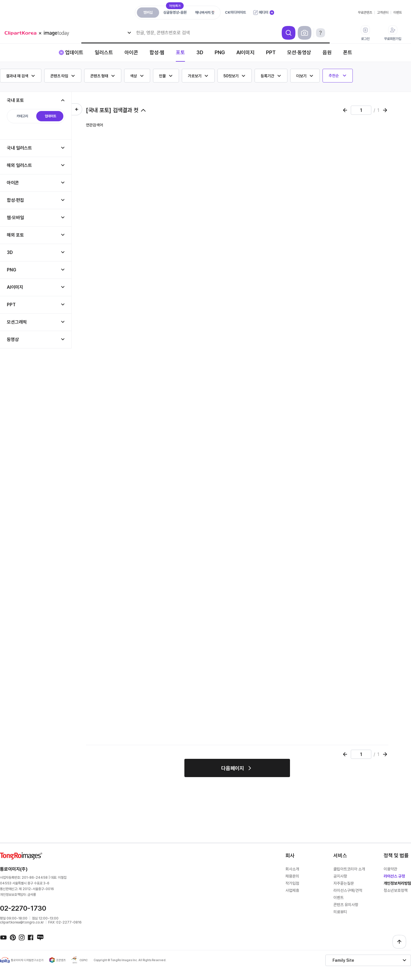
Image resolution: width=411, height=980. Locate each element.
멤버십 (148, 12)
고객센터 (383, 13)
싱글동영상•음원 (175, 11)
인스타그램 (22, 937)
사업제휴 (292, 890)
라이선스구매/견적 (348, 890)
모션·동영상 (299, 52)
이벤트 (398, 13)
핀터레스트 (13, 937)
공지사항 (340, 876)
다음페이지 (233, 768)
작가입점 (292, 883)
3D (200, 52)
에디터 (264, 12)
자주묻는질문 (344, 883)
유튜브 (3, 937)
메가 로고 (39, 33)
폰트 (348, 52)
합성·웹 (157, 52)
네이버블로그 (40, 937)
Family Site (343, 960)
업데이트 (74, 52)
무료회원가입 (393, 33)
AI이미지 (245, 52)
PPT (271, 52)
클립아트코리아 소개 (349, 869)
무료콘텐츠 (365, 13)
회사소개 (292, 869)
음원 (327, 52)
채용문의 (292, 876)
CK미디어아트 (235, 12)
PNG (220, 52)
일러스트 (104, 52)
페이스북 (31, 937)
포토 (180, 52)
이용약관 (390, 869)
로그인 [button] (365, 33)
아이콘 (131, 52)
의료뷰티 (340, 912)
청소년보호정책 (396, 890)
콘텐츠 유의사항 (346, 905)
